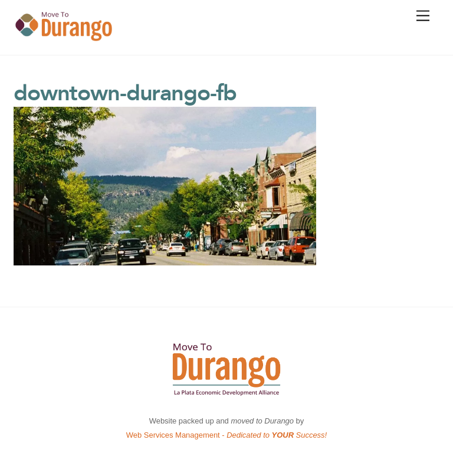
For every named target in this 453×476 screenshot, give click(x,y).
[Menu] (423, 16)
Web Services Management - (226, 435)
